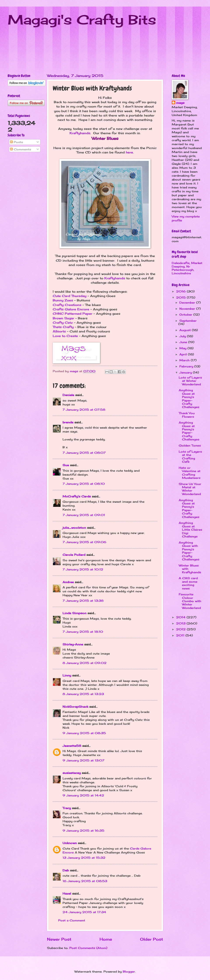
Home (106, 939)
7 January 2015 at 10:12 (83, 569)
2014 (181, 617)
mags (180, 103)
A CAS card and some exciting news (188, 583)
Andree (68, 582)
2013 (181, 623)
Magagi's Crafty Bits (82, 20)
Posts (17, 142)
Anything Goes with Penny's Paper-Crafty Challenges (189, 551)
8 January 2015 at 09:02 (85, 663)
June (184, 342)
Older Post (151, 939)
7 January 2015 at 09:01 (84, 515)
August (186, 330)
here (129, 152)
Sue (66, 465)
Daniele (68, 395)
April (184, 354)
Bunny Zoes (63, 300)
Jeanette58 (72, 746)
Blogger (129, 971)
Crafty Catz (63, 323)
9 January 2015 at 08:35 (84, 733)
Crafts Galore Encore (71, 309)
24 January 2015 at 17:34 (84, 912)
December (188, 302)
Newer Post (59, 939)
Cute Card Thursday (70, 296)
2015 (181, 297)
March (185, 360)
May (183, 348)
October (186, 315)
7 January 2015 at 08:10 (84, 484)
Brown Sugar (63, 318)
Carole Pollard (74, 555)
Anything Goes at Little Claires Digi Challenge (190, 530)
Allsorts (59, 331)
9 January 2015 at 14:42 (83, 795)
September (188, 321)
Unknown (70, 843)
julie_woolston (74, 528)
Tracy (67, 808)
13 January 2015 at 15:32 (84, 858)
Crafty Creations (67, 305)
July (183, 336)
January (186, 372)
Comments (21, 149)
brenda (68, 422)
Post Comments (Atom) (88, 948)
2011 (181, 635)
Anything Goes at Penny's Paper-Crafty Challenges (189, 399)
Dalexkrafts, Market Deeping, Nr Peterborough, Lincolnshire (187, 268)
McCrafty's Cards (77, 496)
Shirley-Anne (73, 644)
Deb (66, 870)
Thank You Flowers (187, 415)
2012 (181, 629)
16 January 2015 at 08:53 (85, 881)
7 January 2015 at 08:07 (84, 453)
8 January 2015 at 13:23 (83, 694)
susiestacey (72, 773)
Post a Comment (72, 920)
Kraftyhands (80, 133)
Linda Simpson (74, 613)
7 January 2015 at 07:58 (84, 410)
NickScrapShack (75, 707)
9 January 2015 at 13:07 (83, 760)
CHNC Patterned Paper (73, 314)
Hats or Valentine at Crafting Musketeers (190, 473)
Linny (67, 675)
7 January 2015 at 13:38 (83, 601)
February (187, 366)
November (188, 309)
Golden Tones (190, 445)
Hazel (67, 893)
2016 (181, 291)
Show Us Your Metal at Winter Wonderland (190, 489)
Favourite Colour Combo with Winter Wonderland (190, 601)
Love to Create (65, 336)
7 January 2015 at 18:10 (83, 632)
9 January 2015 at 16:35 (83, 831)
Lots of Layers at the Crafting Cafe (190, 457)
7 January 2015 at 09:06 (84, 542)
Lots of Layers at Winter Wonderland (190, 381)
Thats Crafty (63, 327)
